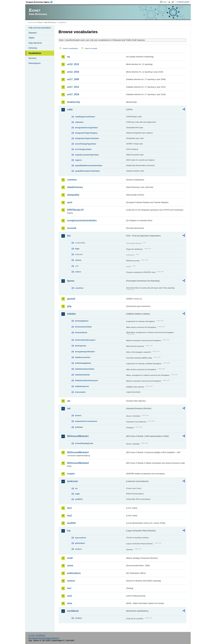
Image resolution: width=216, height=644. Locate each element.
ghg (69, 306)
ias (69, 401)
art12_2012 (73, 64)
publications (74, 573)
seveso (71, 581)
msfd (70, 558)
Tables (31, 38)
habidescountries (83, 357)
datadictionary (75, 187)
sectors (78, 549)
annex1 (78, 415)
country (78, 618)
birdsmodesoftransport (85, 340)
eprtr (70, 202)
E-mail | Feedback (37, 635)
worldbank (73, 611)
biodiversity (74, 102)
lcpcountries (81, 538)
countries (79, 288)
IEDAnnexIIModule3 (78, 452)
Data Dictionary (50, 22)
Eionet (40, 22)
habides (71, 314)
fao (69, 236)
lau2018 (71, 523)
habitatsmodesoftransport (87, 380)
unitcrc (78, 272)
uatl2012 (79, 499)
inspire (71, 474)
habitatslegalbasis (83, 363)
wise (70, 603)
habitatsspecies (82, 386)
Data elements (35, 43)
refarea (78, 260)
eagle (77, 494)
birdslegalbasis (82, 321)
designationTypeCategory (86, 133)
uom (70, 596)
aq (69, 57)
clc (76, 488)
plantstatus (80, 543)
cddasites (79, 122)
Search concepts (91, 48)
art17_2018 (73, 94)
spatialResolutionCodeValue (87, 171)
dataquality (73, 195)
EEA (40, 2)
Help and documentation (40, 28)
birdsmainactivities (83, 327)
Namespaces (35, 63)
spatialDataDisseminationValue (89, 165)
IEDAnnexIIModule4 (78, 463)
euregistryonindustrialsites (82, 220)
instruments (80, 392)
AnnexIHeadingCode (84, 443)
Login (165, 2)
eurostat (72, 228)
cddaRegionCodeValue (85, 117)
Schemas (33, 48)
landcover (73, 481)
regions (78, 160)
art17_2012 (73, 87)
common (72, 180)
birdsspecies (81, 346)
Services (32, 58)
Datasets (33, 33)
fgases (71, 281)
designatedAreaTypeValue (86, 128)
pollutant (79, 427)
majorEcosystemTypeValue (87, 155)
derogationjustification (85, 352)
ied (69, 408)
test (69, 588)
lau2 (69, 516)
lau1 (69, 508)
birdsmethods (81, 332)
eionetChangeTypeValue (86, 144)
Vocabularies (35, 53)
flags (77, 249)
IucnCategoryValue (83, 149)
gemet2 (71, 299)
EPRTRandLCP (75, 210)
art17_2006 (73, 79)
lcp (69, 531)
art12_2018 (73, 72)
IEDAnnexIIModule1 (78, 436)
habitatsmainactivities (85, 369)
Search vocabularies (70, 48)
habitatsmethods (82, 375)
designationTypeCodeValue (87, 138)
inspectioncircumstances (86, 421)
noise (70, 566)
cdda (70, 109)
